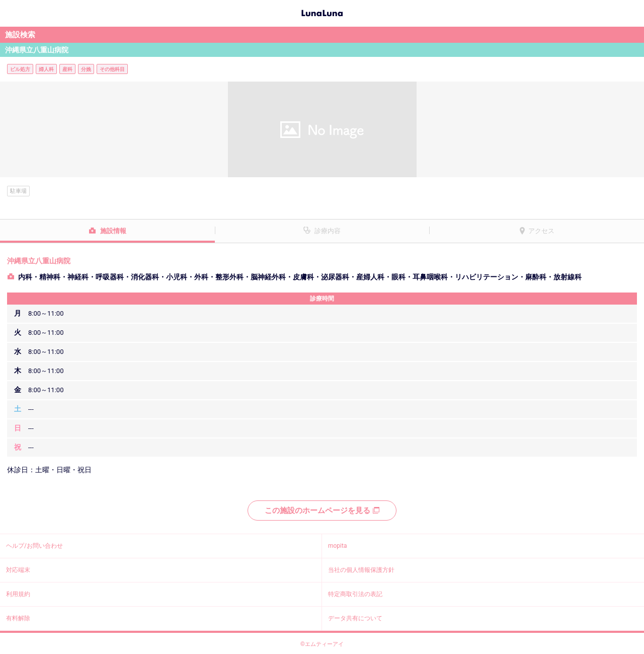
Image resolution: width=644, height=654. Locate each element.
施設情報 (113, 231)
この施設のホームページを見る (322, 511)
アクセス (541, 231)
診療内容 (328, 231)
